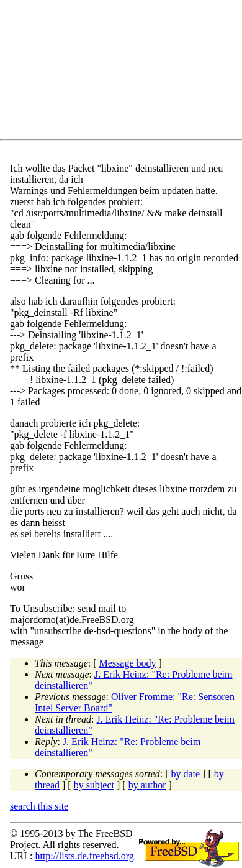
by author (147, 785)
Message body (128, 663)
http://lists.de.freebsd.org (84, 856)
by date (186, 774)
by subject (94, 785)
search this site (39, 806)
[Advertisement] (126, 72)
